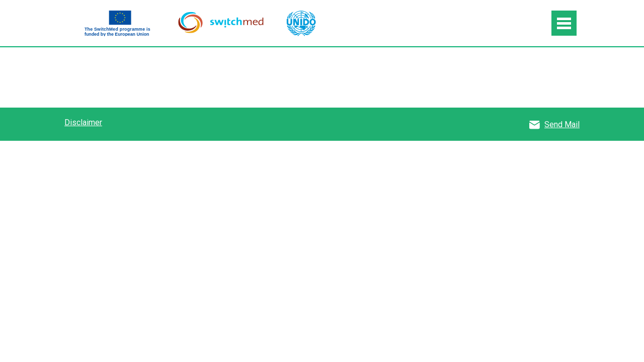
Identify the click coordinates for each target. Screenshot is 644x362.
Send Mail (562, 124)
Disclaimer (83, 122)
